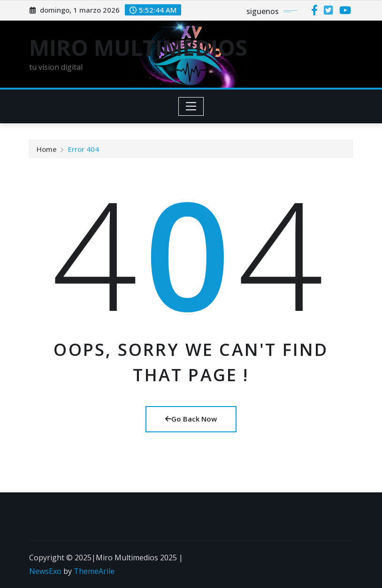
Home (47, 150)
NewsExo (45, 571)
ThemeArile (94, 571)
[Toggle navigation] (191, 106)
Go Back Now (191, 419)
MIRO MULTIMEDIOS (138, 47)
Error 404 (84, 150)
